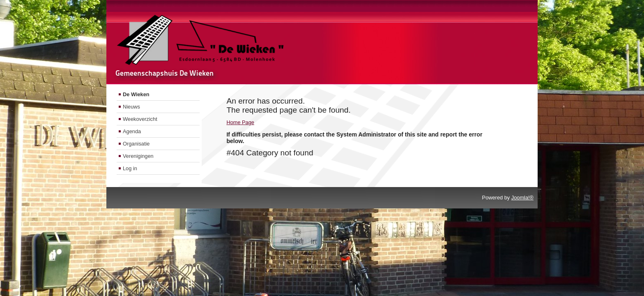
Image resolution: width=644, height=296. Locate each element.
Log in (130, 168)
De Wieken (136, 94)
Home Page (240, 122)
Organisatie (136, 144)
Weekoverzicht (140, 119)
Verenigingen (138, 156)
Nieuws (131, 107)
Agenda (132, 131)
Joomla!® (522, 198)
